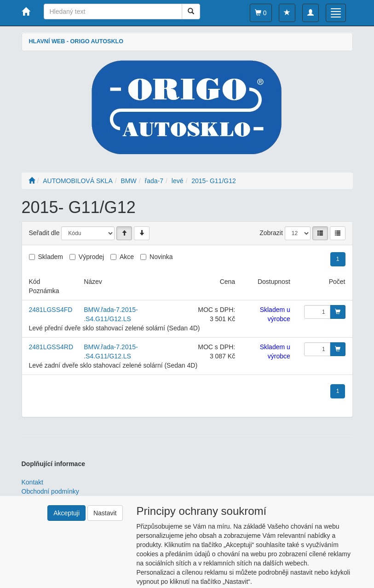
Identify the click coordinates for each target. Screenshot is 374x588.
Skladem (51, 257)
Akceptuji (66, 513)
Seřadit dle (44, 233)
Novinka (161, 257)
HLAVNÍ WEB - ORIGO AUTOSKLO (76, 41)
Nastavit (105, 513)
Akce (127, 257)
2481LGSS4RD (51, 347)
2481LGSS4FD (51, 310)
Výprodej (91, 257)
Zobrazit (271, 233)
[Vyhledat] (191, 12)
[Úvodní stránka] (32, 181)
